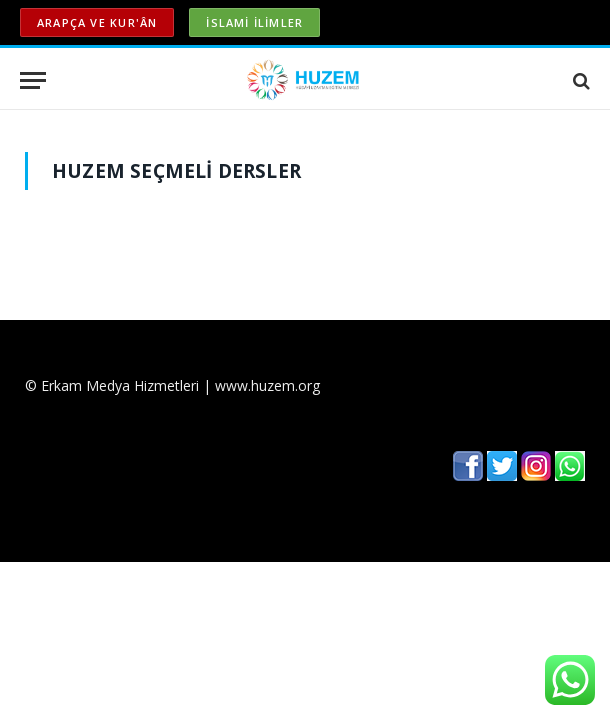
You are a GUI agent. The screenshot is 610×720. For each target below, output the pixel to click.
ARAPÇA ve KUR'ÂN (97, 22)
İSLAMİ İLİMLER (254, 22)
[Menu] (33, 80)
